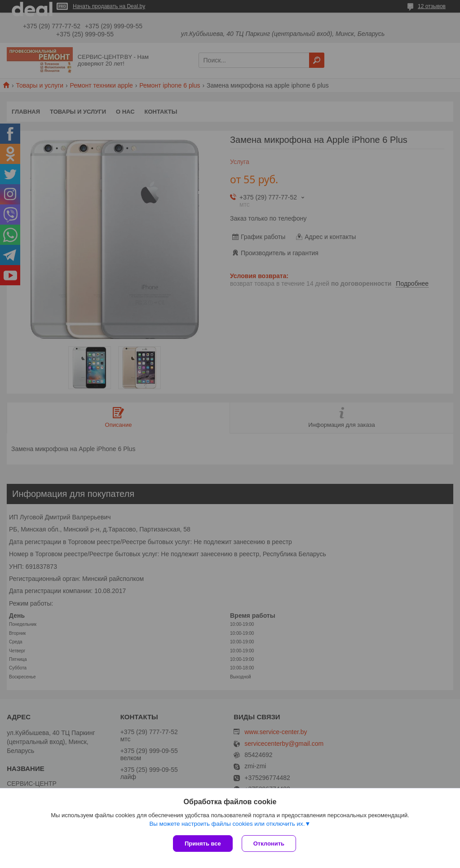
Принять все (203, 844)
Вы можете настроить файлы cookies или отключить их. (227, 824)
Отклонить (269, 844)
